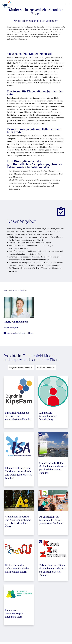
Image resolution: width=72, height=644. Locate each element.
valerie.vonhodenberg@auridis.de (20, 333)
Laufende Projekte (46, 367)
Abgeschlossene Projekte (21, 367)
